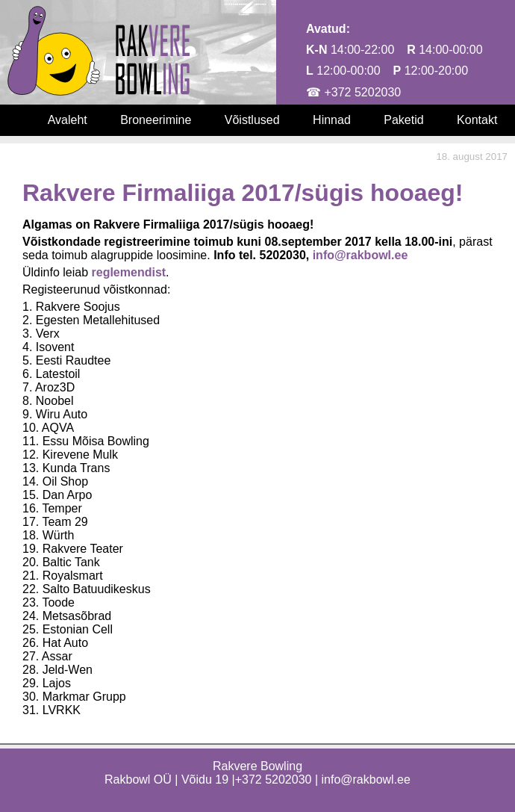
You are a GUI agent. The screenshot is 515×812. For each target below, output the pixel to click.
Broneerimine (156, 120)
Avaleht (68, 120)
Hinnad (332, 120)
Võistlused (252, 120)
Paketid (403, 120)
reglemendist (129, 272)
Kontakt (477, 120)
